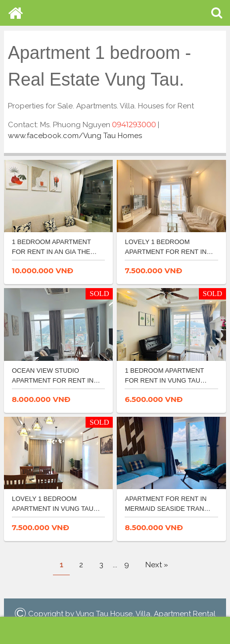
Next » (157, 565)
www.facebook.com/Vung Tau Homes (75, 136)
